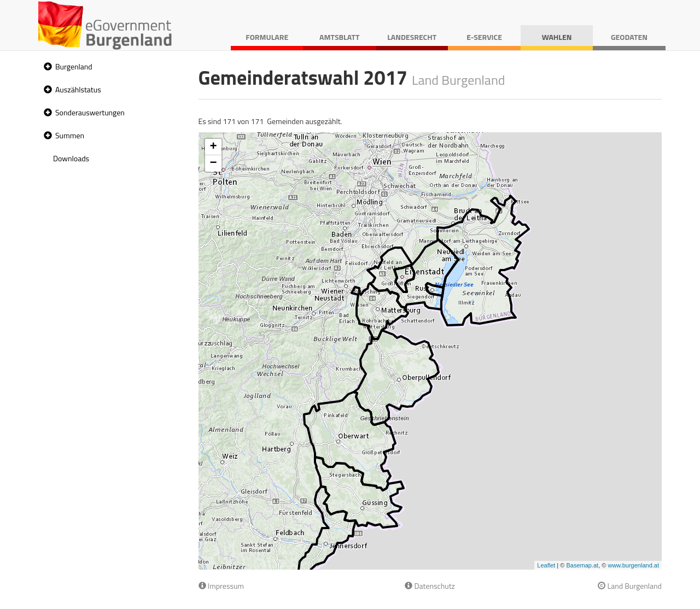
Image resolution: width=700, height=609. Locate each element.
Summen (70, 135)
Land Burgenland (630, 586)
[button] (46, 67)
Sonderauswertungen (90, 112)
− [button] (213, 163)
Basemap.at (582, 565)
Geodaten (629, 37)
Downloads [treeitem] (71, 158)
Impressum (221, 586)
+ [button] (213, 147)
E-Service (484, 37)
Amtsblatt (339, 37)
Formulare (267, 37)
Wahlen (557, 37)
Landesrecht (412, 37)
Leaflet (546, 565)
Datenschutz (430, 586)
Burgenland (74, 66)
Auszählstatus (78, 89)
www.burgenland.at (633, 565)
